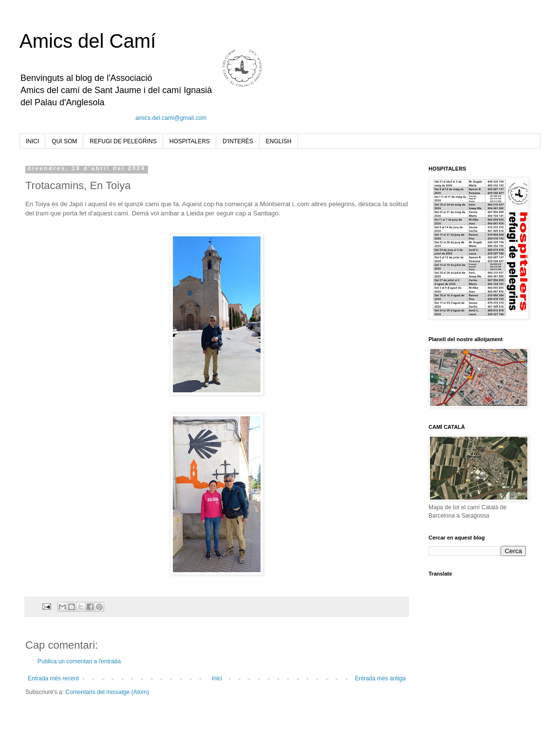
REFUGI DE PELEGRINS (123, 141)
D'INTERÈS (238, 141)
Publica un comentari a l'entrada (79, 661)
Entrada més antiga (380, 678)
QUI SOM (64, 141)
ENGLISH (279, 141)
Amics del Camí (88, 41)
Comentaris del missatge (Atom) (107, 692)
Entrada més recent (53, 678)
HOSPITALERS (190, 141)
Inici (217, 678)
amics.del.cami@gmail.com (171, 118)
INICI (32, 141)
